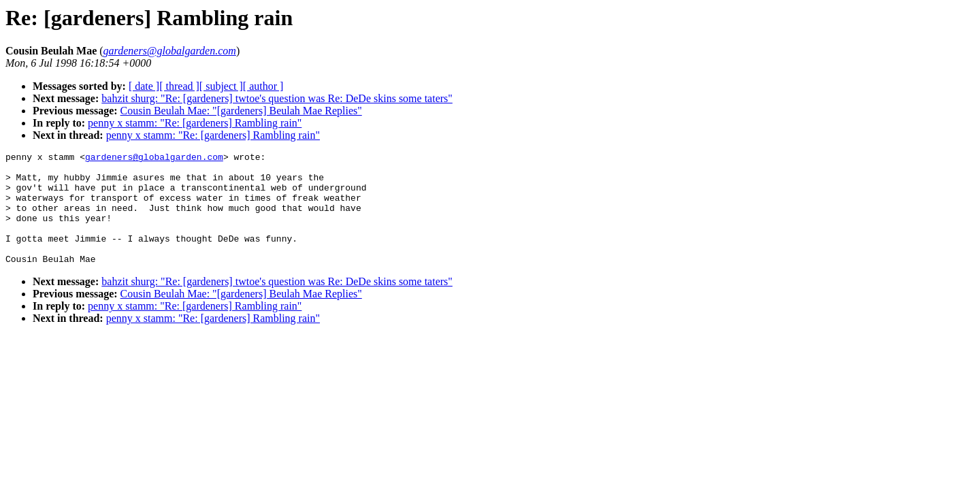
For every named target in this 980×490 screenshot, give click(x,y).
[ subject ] (221, 86)
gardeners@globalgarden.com (154, 159)
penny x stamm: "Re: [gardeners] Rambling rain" (195, 123)
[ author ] (263, 86)
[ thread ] (179, 86)
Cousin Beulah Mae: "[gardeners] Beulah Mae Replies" (241, 111)
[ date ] (144, 86)
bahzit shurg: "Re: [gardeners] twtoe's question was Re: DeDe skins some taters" (277, 98)
